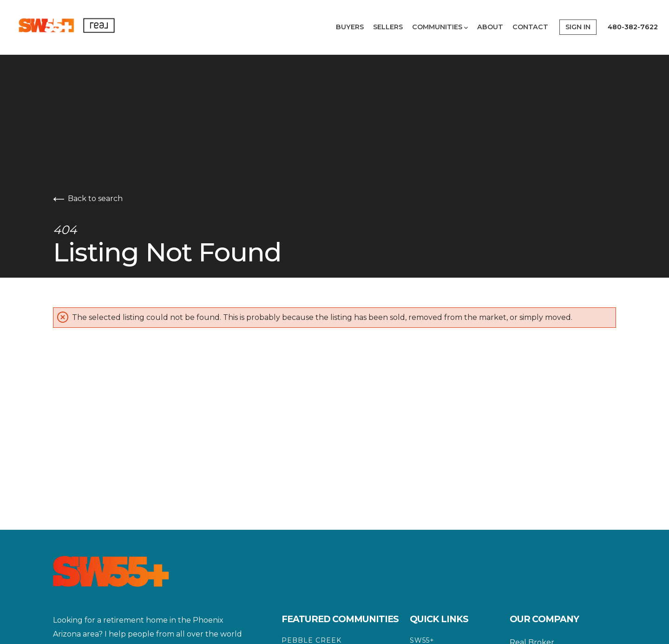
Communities (440, 27)
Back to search (88, 198)
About (490, 27)
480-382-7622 (633, 27)
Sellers (388, 27)
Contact (530, 27)
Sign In (578, 27)
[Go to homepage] (81, 27)
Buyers (350, 27)
